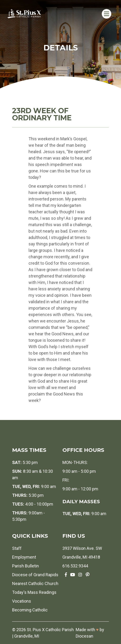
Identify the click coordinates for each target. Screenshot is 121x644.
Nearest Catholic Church (35, 583)
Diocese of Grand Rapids (35, 575)
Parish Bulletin (26, 566)
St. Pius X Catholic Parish (50, 630)
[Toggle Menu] (107, 14)
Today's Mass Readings (34, 592)
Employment (24, 557)
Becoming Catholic (30, 610)
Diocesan (84, 636)
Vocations (22, 601)
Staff (17, 548)
